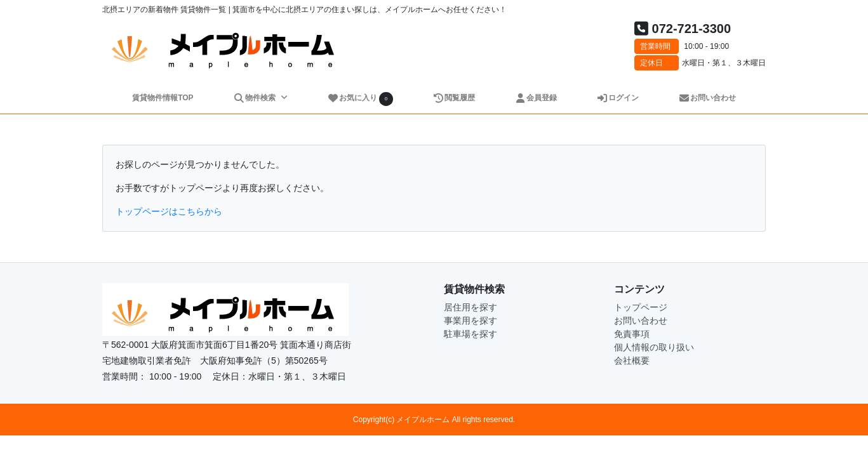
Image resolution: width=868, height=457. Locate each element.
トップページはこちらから (169, 211)
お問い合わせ (707, 98)
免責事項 (632, 334)
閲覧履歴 (454, 98)
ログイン (618, 98)
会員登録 (536, 98)
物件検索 (255, 98)
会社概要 (632, 361)
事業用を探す (471, 321)
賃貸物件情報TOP (163, 98)
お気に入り (360, 99)
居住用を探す (471, 307)
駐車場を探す (471, 334)
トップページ (641, 307)
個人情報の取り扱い (654, 347)
